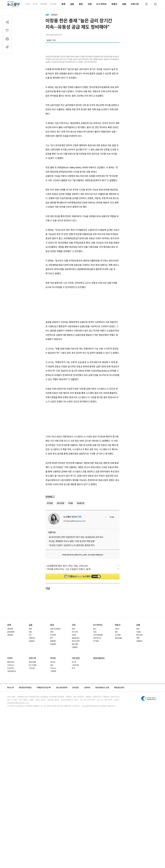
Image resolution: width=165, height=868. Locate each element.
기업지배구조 (11, 755)
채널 (138, 713)
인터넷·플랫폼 (98, 719)
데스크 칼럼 (33, 749)
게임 (95, 716)
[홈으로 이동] (13, 4)
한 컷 (73, 752)
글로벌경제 (11, 716)
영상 (52, 749)
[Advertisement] (82, 390)
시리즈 (28, 4)
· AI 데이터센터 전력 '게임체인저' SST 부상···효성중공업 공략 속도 (76, 621)
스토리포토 (75, 749)
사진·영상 (53, 4)
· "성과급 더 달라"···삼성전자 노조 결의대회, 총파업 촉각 (71, 629)
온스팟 (74, 746)
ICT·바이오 (102, 4)
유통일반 (139, 725)
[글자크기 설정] (7, 47)
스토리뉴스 (11, 749)
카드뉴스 (53, 752)
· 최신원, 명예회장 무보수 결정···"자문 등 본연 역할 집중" (72, 625)
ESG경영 (43, 4)
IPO (52, 722)
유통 (124, 4)
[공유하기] (7, 22)
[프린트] (7, 39)
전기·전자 (75, 716)
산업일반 (75, 731)
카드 (30, 719)
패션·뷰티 (139, 719)
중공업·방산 (76, 722)
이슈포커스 (11, 752)
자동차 (74, 719)
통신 (95, 713)
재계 (73, 713)
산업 (90, 4)
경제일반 (10, 719)
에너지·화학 (76, 725)
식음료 (138, 716)
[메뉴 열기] (146, 4)
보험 (30, 716)
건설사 (117, 713)
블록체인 (53, 725)
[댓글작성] (7, 30)
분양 (116, 716)
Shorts (53, 746)
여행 (138, 722)
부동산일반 (118, 722)
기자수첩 (32, 752)
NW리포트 (11, 746)
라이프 (35, 4)
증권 (81, 4)
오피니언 (135, 4)
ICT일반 (96, 725)
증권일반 (53, 728)
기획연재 (53, 755)
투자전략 (53, 719)
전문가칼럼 (32, 746)
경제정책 (10, 713)
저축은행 (32, 722)
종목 (52, 716)
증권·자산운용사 (55, 713)
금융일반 (54, 15)
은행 (30, 713)
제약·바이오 (97, 722)
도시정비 (118, 719)
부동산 (114, 4)
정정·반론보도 (99, 742)
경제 (63, 4)
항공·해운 (75, 728)
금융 (72, 4)
